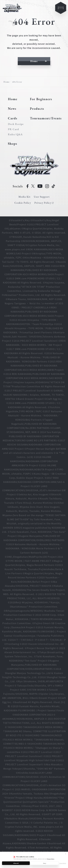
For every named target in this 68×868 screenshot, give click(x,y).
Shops (12, 143)
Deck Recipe (16, 124)
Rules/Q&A (15, 134)
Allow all (16, 863)
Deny (45, 863)
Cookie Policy (23, 203)
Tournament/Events (46, 118)
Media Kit (24, 197)
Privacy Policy (51, 859)
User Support (42, 197)
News (12, 108)
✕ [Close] (66, 854)
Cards (13, 118)
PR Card (13, 129)
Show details (63, 863)
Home (6, 82)
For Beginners (41, 99)
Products (37, 108)
